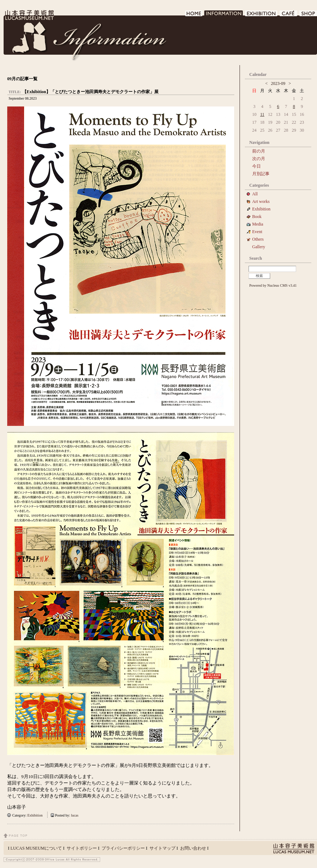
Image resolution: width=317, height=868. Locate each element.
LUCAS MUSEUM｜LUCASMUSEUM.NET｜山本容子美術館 (29, 15)
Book (259, 217)
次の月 (259, 159)
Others (258, 239)
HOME (194, 15)
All (255, 194)
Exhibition (35, 815)
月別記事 (261, 174)
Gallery (259, 247)
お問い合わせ (193, 848)
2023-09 (278, 83)
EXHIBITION (262, 15)
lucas (75, 815)
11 (262, 114)
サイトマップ (162, 848)
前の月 (259, 151)
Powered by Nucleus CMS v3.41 (273, 285)
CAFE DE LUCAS (289, 15)
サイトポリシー (82, 848)
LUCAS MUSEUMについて (36, 848)
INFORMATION (224, 15)
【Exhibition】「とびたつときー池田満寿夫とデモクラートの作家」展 (90, 92)
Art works (261, 201)
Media (260, 224)
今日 (256, 166)
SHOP (308, 15)
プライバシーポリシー (123, 848)
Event (257, 232)
